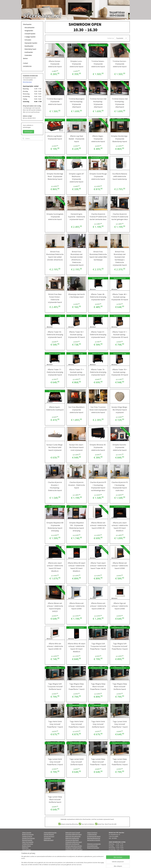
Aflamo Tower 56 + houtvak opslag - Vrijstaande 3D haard (76, 334)
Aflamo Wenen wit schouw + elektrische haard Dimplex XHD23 (55, 607)
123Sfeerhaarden (92, 834)
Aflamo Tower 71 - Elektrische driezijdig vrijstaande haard (55, 372)
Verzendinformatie (92, 846)
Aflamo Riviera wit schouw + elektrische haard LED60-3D (98, 606)
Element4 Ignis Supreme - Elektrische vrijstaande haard (76, 216)
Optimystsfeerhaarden (50, 832)
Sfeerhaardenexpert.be (94, 838)
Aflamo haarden (27, 832)
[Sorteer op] (121, 38)
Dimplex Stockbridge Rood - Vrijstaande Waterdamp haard (55, 176)
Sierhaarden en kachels (94, 840)
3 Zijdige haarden (30, 37)
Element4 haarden (27, 840)
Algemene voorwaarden (94, 844)
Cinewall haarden (30, 34)
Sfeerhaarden (27, 24)
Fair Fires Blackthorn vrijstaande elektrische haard (76, 409)
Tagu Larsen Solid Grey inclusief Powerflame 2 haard (55, 761)
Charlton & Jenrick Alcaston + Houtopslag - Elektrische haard (55, 486)
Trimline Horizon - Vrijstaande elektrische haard (120, 64)
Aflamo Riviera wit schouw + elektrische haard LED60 (76, 606)
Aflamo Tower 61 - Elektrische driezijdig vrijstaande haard (98, 334)
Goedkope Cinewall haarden (73, 847)
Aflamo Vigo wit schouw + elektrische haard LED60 (120, 606)
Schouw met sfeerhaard (72, 840)
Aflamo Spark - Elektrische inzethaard (55, 408)
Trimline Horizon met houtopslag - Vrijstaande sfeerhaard (98, 103)
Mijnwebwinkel (101, 864)
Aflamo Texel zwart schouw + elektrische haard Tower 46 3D (98, 565)
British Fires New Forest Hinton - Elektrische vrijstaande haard (55, 298)
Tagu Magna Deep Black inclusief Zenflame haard (120, 686)
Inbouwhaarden (30, 28)
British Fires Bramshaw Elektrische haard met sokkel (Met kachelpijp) (98, 255)
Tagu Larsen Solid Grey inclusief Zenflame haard (76, 761)
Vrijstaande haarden (31, 43)
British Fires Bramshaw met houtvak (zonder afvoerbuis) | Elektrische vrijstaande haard (76, 258)
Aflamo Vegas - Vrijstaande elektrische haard (98, 138)
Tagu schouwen (26, 849)
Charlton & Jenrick (27, 836)
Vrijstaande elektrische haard (74, 842)
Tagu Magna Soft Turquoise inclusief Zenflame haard (55, 686)
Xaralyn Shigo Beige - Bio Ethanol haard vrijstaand (120, 409)
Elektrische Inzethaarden (72, 838)
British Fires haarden (28, 834)
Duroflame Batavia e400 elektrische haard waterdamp (120, 176)
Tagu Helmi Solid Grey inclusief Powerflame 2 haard (76, 724)
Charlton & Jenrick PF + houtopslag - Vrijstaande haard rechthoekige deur (98, 486)
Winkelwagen (28, 132)
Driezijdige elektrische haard (73, 834)
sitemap (72, 864)
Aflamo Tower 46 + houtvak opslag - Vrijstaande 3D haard (120, 297)
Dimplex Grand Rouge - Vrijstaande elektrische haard (98, 176)
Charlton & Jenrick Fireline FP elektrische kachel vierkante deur (98, 216)
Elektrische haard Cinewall (73, 832)
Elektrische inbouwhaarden (73, 836)
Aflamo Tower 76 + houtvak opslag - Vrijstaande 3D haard (120, 372)
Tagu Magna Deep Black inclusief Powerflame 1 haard (76, 686)
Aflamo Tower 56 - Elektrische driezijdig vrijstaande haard (55, 334)
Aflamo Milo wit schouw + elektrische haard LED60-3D (55, 646)
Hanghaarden (29, 31)
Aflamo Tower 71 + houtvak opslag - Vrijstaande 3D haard (76, 372)
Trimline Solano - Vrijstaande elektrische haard (98, 64)
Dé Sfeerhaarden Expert (94, 836)
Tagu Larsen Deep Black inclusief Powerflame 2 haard (120, 761)
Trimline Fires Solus (28, 844)
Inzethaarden (29, 52)
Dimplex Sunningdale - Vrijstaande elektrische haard (55, 216)
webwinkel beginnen (84, 864)
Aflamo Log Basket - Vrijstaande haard (55, 137)
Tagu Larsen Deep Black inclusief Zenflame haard (55, 799)
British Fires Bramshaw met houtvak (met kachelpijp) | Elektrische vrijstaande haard (120, 258)
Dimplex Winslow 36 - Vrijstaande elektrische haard (98, 447)
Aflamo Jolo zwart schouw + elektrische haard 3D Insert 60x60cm (120, 526)
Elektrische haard (49, 840)
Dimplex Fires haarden (28, 838)
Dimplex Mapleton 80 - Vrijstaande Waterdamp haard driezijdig (55, 526)
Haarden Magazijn (49, 834)
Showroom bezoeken (93, 847)
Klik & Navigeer (27, 82)
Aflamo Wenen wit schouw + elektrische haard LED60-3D (98, 525)
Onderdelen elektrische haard (74, 849)
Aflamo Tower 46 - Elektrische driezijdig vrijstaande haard (98, 297)
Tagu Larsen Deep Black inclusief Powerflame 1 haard (98, 761)
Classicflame (47, 838)
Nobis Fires (25, 847)
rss (76, 864)
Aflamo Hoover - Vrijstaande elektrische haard (55, 64)
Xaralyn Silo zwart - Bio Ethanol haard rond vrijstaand (76, 447)
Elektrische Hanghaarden (72, 844)
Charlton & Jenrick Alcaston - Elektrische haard (76, 485)
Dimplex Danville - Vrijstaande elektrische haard (120, 447)
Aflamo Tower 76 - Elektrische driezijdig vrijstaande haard (98, 372)
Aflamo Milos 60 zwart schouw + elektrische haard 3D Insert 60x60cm (76, 567)
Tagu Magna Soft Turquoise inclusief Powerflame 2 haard (120, 646)
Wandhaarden (29, 46)
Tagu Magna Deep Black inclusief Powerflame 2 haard (98, 686)
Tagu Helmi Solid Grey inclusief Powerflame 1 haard (55, 724)
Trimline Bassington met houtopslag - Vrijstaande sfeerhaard (76, 103)
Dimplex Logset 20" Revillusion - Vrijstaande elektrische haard (76, 177)
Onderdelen (28, 55)
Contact (25, 63)
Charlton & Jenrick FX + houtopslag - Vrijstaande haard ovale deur (120, 486)
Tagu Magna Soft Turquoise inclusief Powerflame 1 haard (98, 646)
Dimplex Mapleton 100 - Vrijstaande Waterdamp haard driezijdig (76, 526)
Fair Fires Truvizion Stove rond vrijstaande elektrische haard (98, 409)
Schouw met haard (49, 836)
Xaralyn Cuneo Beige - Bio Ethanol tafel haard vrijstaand (55, 447)
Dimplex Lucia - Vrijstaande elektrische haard (76, 64)
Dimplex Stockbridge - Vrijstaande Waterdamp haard (120, 138)
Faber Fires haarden (28, 842)
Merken (25, 58)
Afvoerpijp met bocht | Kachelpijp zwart (76, 295)
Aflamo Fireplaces (92, 832)
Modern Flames (26, 846)
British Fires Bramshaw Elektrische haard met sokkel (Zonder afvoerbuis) (55, 255)
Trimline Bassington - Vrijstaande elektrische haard (55, 101)
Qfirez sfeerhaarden (28, 851)
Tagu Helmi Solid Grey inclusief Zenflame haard (98, 724)
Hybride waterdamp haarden (74, 846)
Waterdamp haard (30, 49)
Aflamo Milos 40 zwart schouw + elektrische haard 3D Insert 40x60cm (76, 647)
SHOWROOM (27, 66)
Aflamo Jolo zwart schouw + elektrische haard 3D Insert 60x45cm (55, 567)
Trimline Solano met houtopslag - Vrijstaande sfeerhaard (120, 103)
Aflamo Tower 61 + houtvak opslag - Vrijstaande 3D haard (120, 334)
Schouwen (28, 40)
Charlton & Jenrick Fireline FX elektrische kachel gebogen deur (120, 216)
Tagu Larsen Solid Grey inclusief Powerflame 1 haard (120, 724)
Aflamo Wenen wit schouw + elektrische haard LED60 (120, 565)
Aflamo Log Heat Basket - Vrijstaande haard (76, 138)
